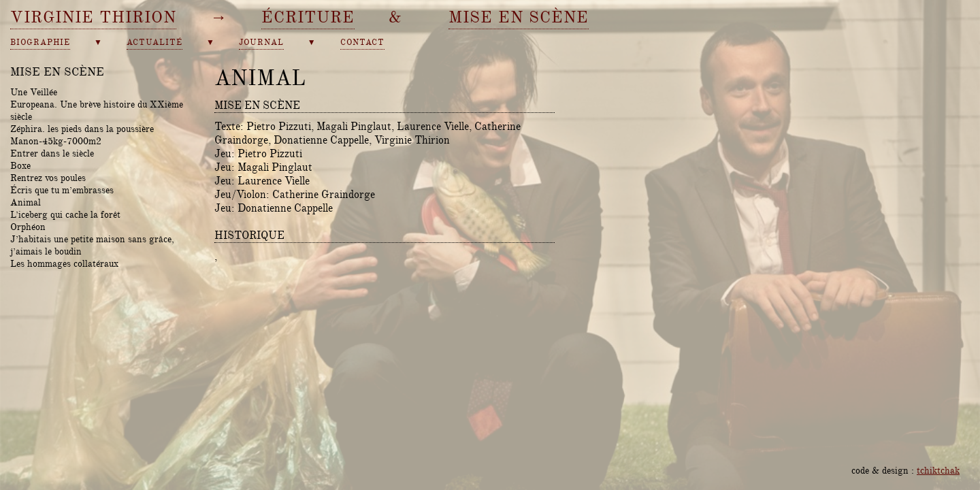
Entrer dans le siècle (52, 153)
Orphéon (28, 227)
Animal (26, 202)
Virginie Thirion (93, 17)
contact (362, 43)
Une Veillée (34, 92)
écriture (308, 17)
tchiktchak (938, 470)
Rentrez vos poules (48, 178)
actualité (154, 43)
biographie (40, 43)
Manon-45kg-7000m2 (56, 141)
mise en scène (519, 17)
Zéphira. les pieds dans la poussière (82, 129)
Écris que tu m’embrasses (62, 190)
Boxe (20, 165)
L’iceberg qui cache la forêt (65, 214)
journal (261, 43)
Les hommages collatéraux (64, 263)
